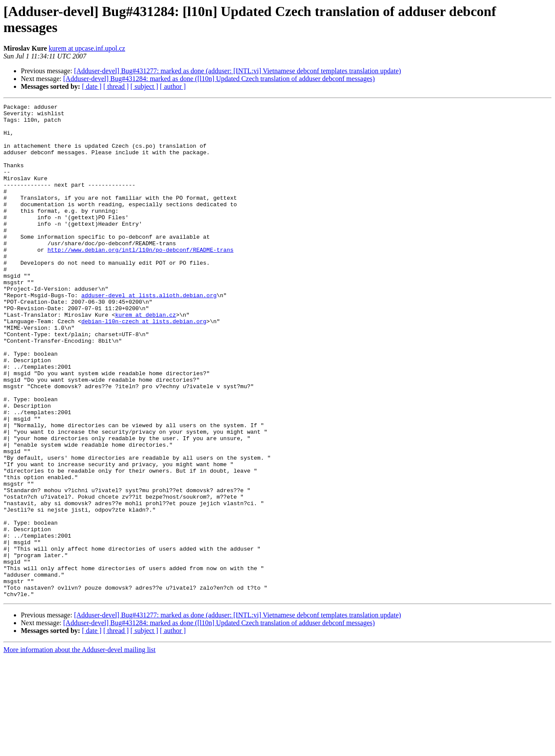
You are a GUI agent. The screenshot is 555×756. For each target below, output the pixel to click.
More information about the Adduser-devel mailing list (80, 748)
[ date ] (92, 86)
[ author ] (173, 86)
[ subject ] (144, 86)
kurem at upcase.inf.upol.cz (87, 48)
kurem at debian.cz (145, 357)
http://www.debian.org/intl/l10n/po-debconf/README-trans (140, 279)
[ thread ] (116, 86)
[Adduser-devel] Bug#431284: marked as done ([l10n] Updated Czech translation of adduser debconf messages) (219, 79)
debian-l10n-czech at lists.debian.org (144, 365)
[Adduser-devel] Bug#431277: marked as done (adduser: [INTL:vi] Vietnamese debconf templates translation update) (238, 71)
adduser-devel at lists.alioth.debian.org (149, 334)
